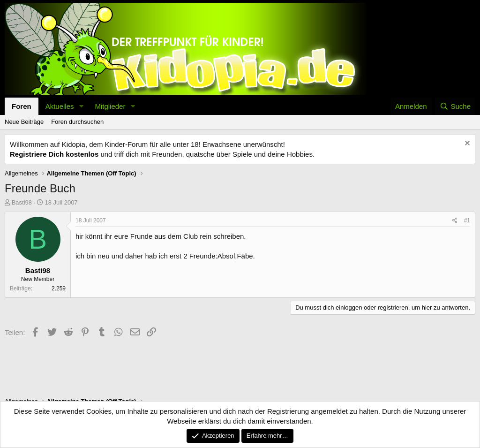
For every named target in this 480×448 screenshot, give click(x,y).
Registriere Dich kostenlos (54, 154)
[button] (81, 106)
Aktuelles (60, 106)
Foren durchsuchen (77, 122)
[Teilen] (455, 221)
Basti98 (22, 202)
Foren (22, 106)
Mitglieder (110, 106)
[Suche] (455, 106)
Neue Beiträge (24, 122)
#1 (467, 220)
